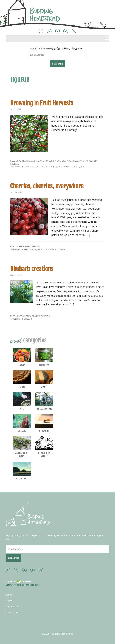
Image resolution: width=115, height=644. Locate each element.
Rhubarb (15, 164)
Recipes (36, 316)
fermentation (31, 167)
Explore (10, 601)
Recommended (13, 607)
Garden (62, 161)
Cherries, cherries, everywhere (47, 186)
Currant (53, 161)
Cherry (44, 161)
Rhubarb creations (32, 269)
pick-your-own (50, 250)
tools (62, 250)
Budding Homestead (62, 634)
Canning (35, 161)
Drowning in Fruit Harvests (42, 103)
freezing (43, 167)
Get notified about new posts (56, 48)
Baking (27, 161)
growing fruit (69, 167)
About (9, 595)
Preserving (78, 161)
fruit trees (55, 167)
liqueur (81, 167)
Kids (69, 161)
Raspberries (91, 161)
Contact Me (12, 613)
